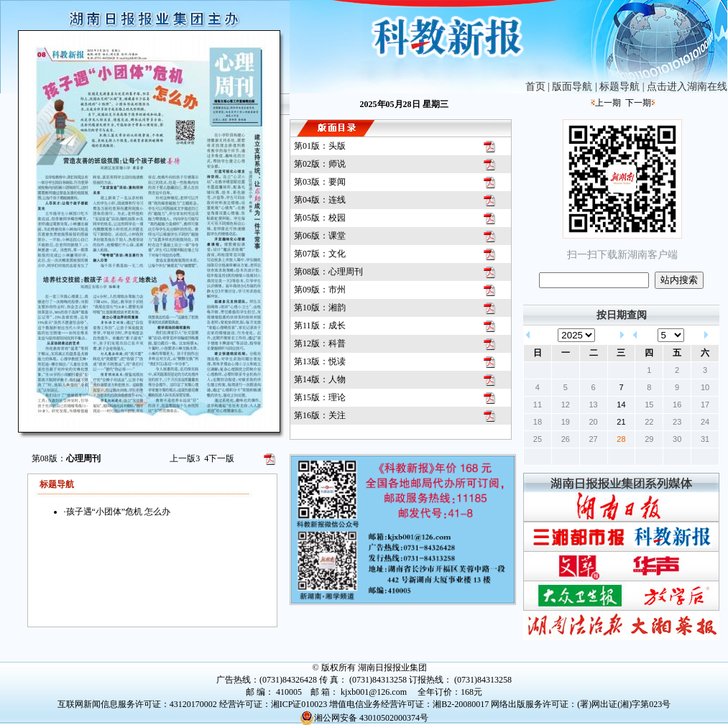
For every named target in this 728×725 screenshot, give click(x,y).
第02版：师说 (320, 164)
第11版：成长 (320, 325)
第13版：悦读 (320, 361)
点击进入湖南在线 (687, 87)
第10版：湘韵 (320, 308)
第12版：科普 (320, 343)
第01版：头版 (320, 146)
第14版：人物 (320, 379)
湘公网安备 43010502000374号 (364, 718)
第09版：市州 (320, 290)
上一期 (608, 103)
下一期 (638, 103)
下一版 (219, 458)
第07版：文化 (320, 254)
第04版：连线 (320, 200)
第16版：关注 (320, 415)
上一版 (185, 458)
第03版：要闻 (320, 182)
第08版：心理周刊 (328, 272)
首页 (535, 87)
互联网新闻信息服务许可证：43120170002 (137, 704)
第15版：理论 (320, 397)
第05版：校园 (320, 218)
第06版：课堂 (320, 236)
